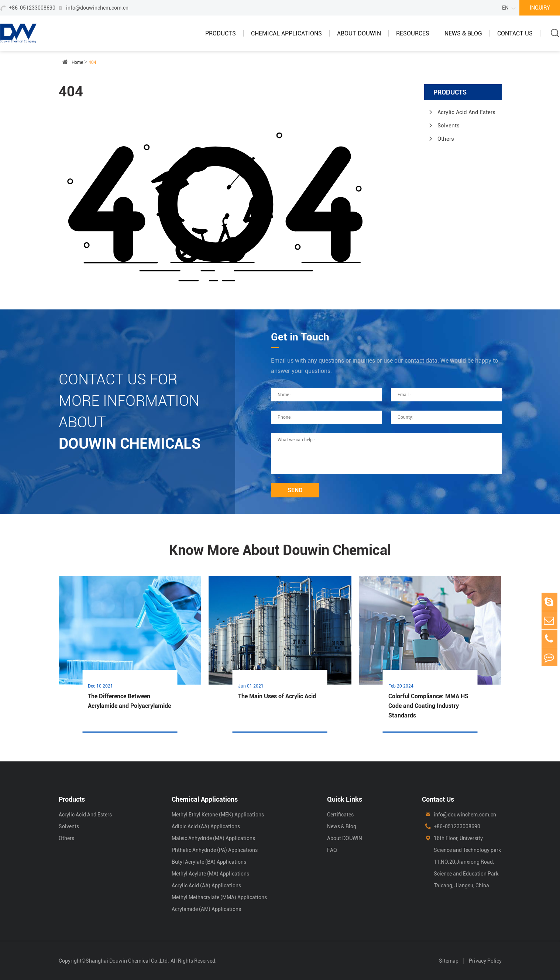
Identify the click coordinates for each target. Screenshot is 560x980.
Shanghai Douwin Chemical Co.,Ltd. (127, 961)
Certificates (340, 815)
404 (92, 62)
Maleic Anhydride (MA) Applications (213, 838)
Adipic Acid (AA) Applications (206, 826)
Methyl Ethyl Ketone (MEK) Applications (218, 815)
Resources (413, 33)
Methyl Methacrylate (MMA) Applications (219, 897)
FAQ (332, 850)
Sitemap (449, 961)
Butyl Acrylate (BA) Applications (209, 862)
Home (77, 62)
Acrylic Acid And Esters (466, 112)
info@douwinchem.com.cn (97, 8)
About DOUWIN (359, 33)
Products (221, 33)
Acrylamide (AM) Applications (206, 909)
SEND (295, 490)
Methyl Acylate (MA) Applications (210, 874)
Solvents (449, 126)
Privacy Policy (485, 961)
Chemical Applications (286, 33)
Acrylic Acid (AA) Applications (206, 885)
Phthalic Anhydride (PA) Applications (215, 850)
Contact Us (515, 33)
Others (446, 139)
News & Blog (463, 33)
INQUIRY (540, 8)
